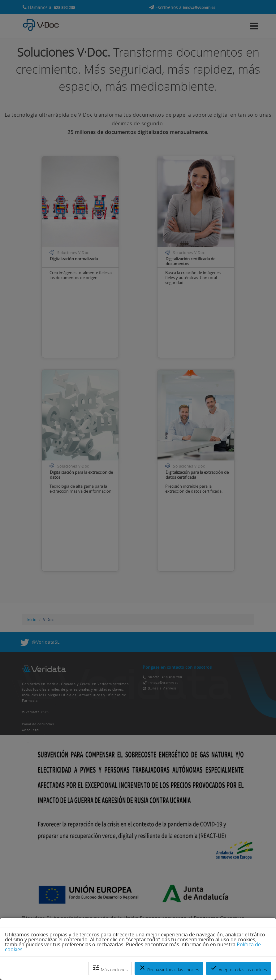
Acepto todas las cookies (239, 968)
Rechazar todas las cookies (169, 968)
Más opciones (110, 968)
